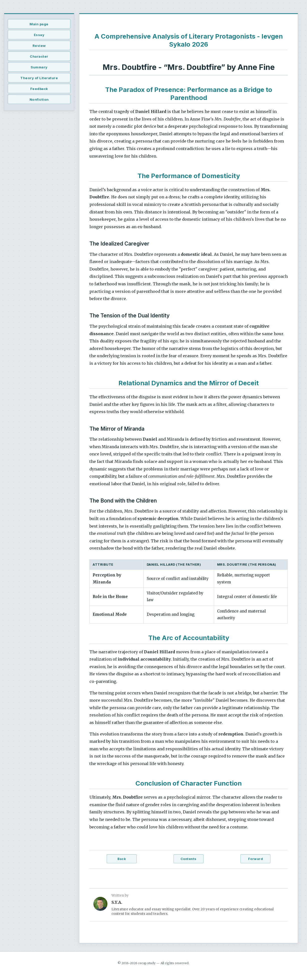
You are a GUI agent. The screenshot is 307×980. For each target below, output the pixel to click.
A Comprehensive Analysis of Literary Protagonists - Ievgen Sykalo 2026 (189, 40)
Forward (256, 859)
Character (39, 56)
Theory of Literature (39, 78)
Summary (39, 67)
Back (122, 859)
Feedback (39, 89)
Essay (39, 35)
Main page (39, 24)
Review (39, 46)
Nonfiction (39, 99)
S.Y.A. (117, 902)
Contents (189, 859)
